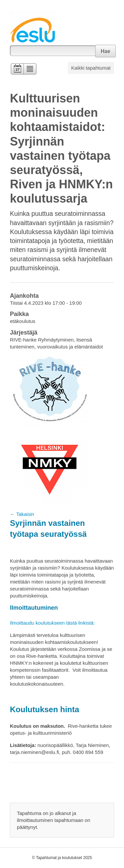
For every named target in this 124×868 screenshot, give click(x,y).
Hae (106, 51)
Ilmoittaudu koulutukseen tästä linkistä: (52, 623)
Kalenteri (17, 69)
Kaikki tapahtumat (91, 68)
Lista (30, 69)
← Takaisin (22, 514)
